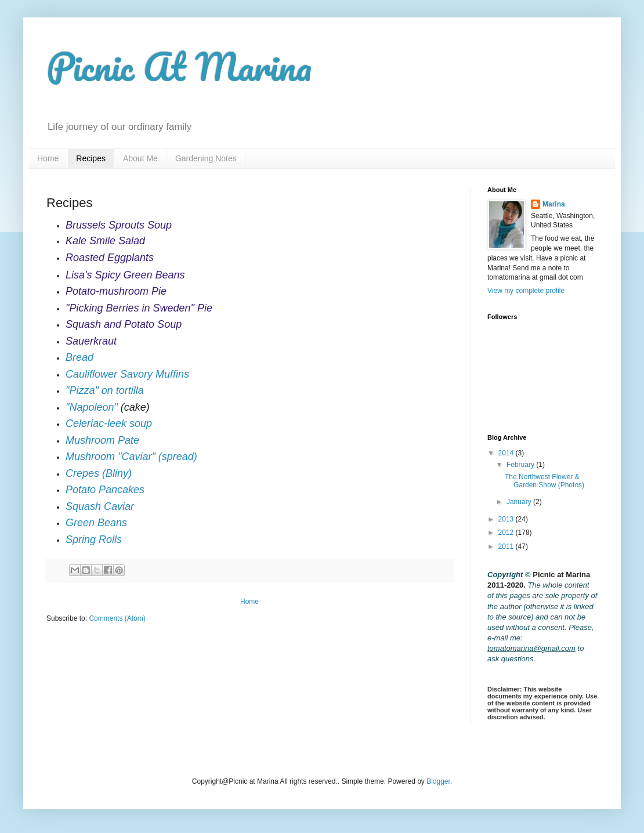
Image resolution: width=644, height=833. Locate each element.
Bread (79, 357)
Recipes (91, 158)
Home (48, 158)
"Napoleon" (92, 407)
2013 (507, 519)
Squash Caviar (100, 506)
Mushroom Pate (102, 440)
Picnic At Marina (179, 66)
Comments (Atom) (117, 618)
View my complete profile (526, 291)
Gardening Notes (206, 158)
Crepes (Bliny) (99, 473)
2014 (507, 453)
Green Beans (96, 523)
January (520, 502)
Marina (554, 204)
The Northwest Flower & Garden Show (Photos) (544, 481)
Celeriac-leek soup (109, 423)
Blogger (438, 781)
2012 (507, 533)
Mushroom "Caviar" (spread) (131, 457)
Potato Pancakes (105, 490)
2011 (507, 546)
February (521, 465)
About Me (140, 158)
